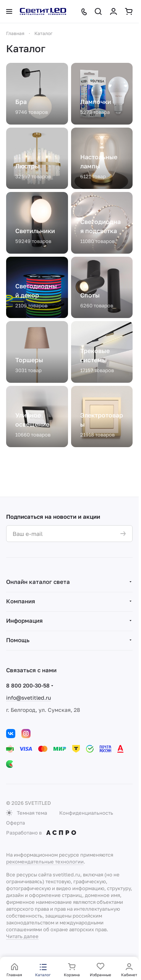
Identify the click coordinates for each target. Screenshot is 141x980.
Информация (24, 620)
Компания (21, 601)
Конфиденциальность (86, 813)
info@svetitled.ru (28, 698)
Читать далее (22, 936)
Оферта (15, 823)
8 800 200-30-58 (28, 685)
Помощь (18, 640)
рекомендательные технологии (45, 862)
